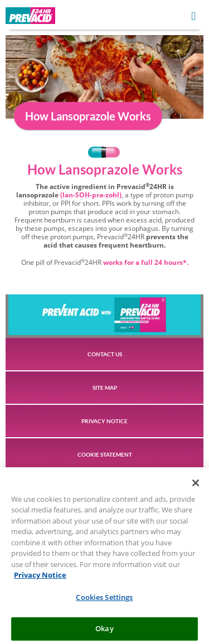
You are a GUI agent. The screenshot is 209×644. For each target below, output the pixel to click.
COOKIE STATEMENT (105, 454)
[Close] (196, 487)
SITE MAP (105, 388)
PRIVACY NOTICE (104, 421)
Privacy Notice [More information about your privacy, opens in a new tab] (40, 579)
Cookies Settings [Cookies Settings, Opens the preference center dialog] (104, 601)
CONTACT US (105, 354)
